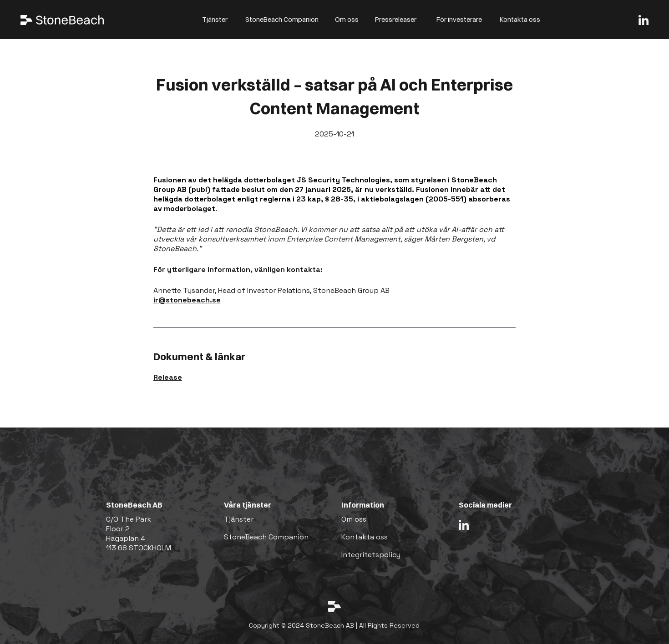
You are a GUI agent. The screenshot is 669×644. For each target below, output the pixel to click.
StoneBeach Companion (282, 19)
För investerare (459, 19)
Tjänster (215, 19)
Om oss (347, 19)
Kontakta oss (520, 19)
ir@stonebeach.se (187, 300)
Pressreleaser (396, 19)
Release (168, 377)
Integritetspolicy (371, 555)
